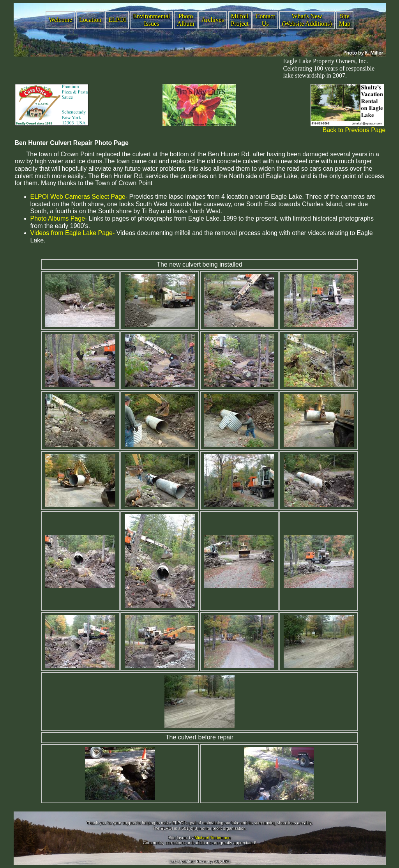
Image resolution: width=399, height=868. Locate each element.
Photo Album (185, 20)
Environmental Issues (151, 20)
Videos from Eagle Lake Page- (73, 233)
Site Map (345, 20)
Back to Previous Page (354, 130)
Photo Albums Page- (59, 218)
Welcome (60, 20)
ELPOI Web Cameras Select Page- (79, 197)
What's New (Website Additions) (307, 20)
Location (90, 20)
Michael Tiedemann (212, 838)
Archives (213, 20)
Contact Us (265, 20)
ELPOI (117, 20)
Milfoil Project (240, 20)
